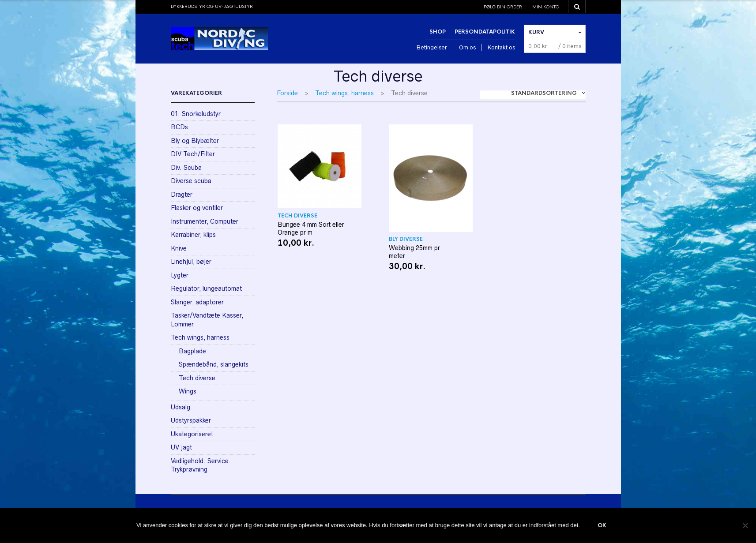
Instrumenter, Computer (205, 221)
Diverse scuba (191, 181)
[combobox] (533, 95)
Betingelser (432, 47)
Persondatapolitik (485, 32)
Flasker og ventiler (197, 208)
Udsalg (181, 407)
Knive (179, 248)
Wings (188, 391)
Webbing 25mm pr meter (414, 252)
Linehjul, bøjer (191, 262)
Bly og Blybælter (195, 141)
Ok (602, 525)
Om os (467, 47)
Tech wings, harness (344, 93)
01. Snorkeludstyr (196, 114)
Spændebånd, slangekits (214, 364)
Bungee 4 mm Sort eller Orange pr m (311, 228)
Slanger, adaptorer (197, 302)
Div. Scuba (186, 168)
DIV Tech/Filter (193, 154)
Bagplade (192, 351)
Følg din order (503, 7)
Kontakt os (501, 47)
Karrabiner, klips (193, 235)
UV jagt (181, 447)
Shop (438, 32)
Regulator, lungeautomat (206, 288)
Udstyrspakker (191, 420)
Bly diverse (406, 239)
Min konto (546, 7)
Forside (287, 93)
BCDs (179, 127)
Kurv (536, 32)
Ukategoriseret (192, 434)
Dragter (182, 195)
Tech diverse (297, 216)
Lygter (180, 275)
